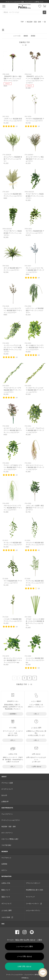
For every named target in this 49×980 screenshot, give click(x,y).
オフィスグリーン (7, 833)
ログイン (4, 870)
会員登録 (4, 864)
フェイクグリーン (7, 814)
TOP (22, 22)
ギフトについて (7, 904)
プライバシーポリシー (33, 883)
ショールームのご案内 (24, 946)
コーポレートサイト (34, 904)
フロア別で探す (6, 845)
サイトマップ (30, 897)
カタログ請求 (7, 917)
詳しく (37, 714)
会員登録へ (13, 714)
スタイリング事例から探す (10, 839)
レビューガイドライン (33, 910)
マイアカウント (6, 858)
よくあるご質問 (7, 910)
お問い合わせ (37, 767)
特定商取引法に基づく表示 (35, 890)
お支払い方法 (6, 883)
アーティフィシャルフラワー (11, 820)
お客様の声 (5, 802)
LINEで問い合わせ (24, 966)
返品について (6, 897)
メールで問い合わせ (24, 956)
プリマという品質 (7, 783)
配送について (6, 890)
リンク (13, 69)
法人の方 (4, 795)
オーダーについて (7, 789)
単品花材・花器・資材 (34, 22)
